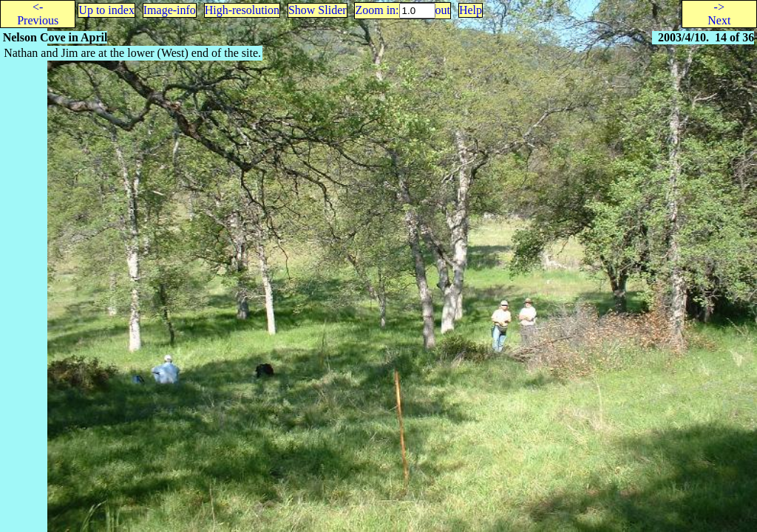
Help (471, 10)
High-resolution (242, 10)
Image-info (170, 10)
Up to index (106, 10)
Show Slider (318, 10)
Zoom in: (377, 10)
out (443, 10)
